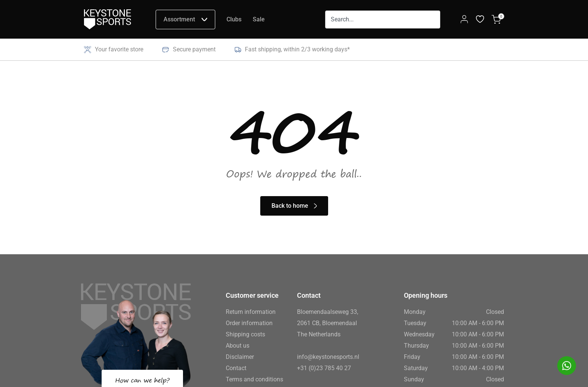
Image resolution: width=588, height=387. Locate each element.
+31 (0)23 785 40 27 (324, 368)
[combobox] (383, 19)
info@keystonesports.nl (328, 357)
